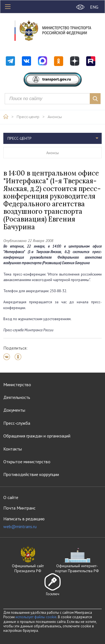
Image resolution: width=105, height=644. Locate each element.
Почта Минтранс (19, 508)
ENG (94, 7)
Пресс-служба (17, 423)
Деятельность (17, 397)
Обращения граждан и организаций (37, 436)
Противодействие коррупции (31, 474)
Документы (14, 410)
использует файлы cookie (36, 617)
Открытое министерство (27, 462)
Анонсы (55, 117)
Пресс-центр (28, 117)
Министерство (17, 385)
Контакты (13, 449)
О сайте (11, 497)
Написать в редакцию (24, 523)
